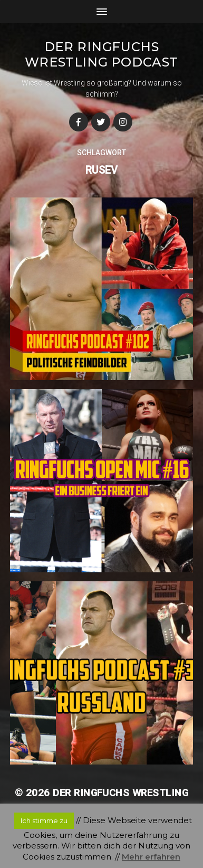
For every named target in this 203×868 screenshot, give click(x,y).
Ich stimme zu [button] (44, 820)
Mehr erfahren (151, 857)
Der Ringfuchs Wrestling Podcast (101, 54)
